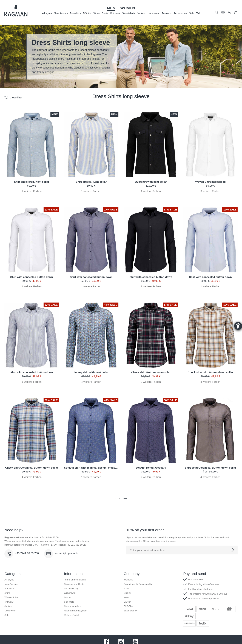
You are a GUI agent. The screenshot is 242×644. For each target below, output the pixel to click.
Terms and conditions (75, 580)
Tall (198, 13)
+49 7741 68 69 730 (27, 553)
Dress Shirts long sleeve (121, 96)
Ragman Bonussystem (76, 611)
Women (128, 8)
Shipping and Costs (74, 584)
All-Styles (9, 580)
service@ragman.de (67, 553)
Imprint (68, 597)
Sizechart (69, 602)
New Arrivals (61, 13)
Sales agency (131, 611)
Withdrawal (70, 593)
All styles (47, 13)
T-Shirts (87, 13)
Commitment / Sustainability (138, 584)
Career (127, 602)
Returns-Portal (72, 615)
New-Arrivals (11, 584)
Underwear (154, 13)
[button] (223, 13)
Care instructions (73, 606)
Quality (127, 593)
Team (127, 589)
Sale (192, 13)
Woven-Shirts (11, 597)
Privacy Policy (71, 589)
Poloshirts (75, 13)
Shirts (7, 593)
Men (111, 8)
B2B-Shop (129, 606)
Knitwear (115, 13)
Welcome (129, 580)
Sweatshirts (129, 13)
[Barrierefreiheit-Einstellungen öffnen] (238, 326)
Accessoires (180, 13)
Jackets (141, 13)
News (127, 597)
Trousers (167, 13)
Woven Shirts (101, 13)
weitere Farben (32, 191)
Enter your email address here (148, 550)
